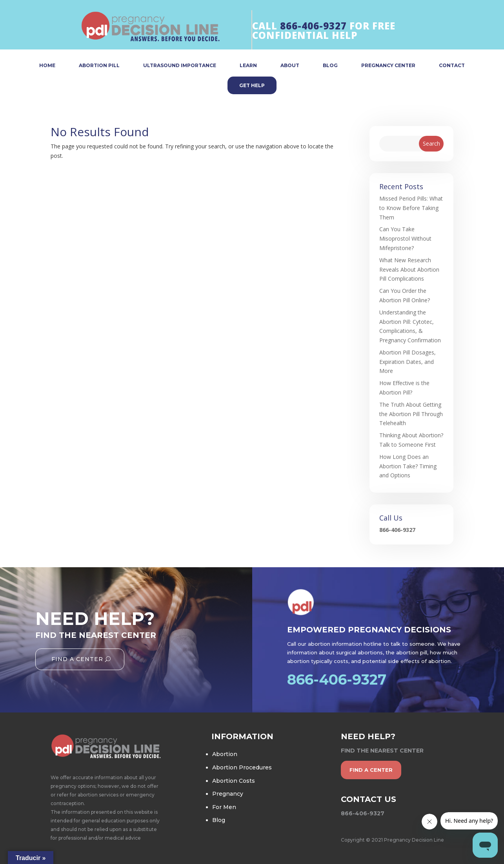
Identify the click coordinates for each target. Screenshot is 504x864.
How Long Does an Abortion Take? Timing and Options (408, 466)
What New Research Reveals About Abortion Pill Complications (409, 269)
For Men (224, 807)
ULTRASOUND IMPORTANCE (180, 66)
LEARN (248, 66)
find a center (371, 770)
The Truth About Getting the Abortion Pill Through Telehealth (411, 414)
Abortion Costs (234, 781)
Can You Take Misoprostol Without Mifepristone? (405, 238)
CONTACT (452, 66)
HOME (47, 66)
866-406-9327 (313, 26)
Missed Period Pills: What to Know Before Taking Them (411, 208)
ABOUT (290, 66)
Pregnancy (228, 794)
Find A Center (77, 659)
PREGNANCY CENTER (388, 66)
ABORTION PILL (99, 66)
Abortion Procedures (242, 767)
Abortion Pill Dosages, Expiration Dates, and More (408, 362)
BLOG (330, 66)
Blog (219, 820)
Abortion (225, 754)
